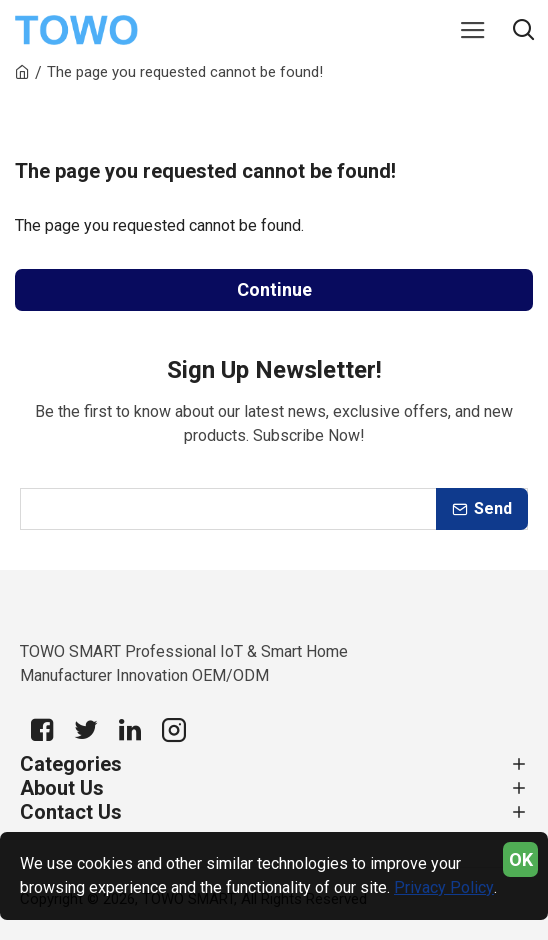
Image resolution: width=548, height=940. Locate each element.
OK (521, 859)
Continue (274, 289)
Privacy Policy (444, 887)
